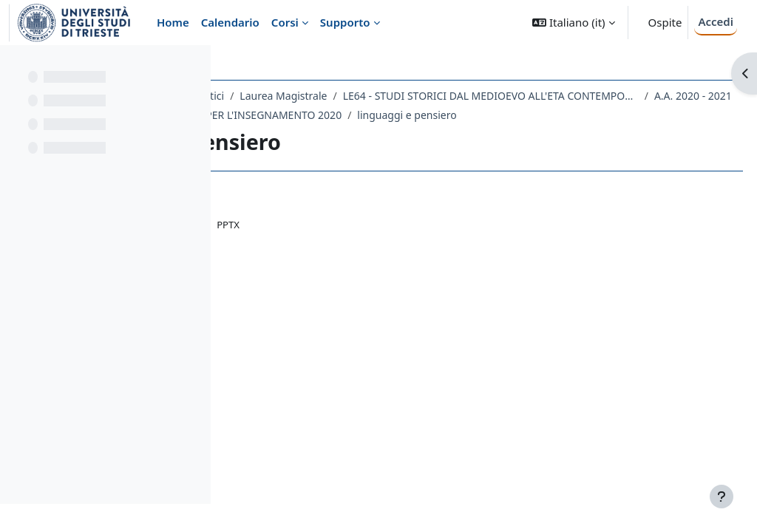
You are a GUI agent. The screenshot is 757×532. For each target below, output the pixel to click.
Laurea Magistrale (457, 96)
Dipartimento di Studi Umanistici (319, 96)
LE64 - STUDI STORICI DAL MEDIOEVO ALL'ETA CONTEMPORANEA (403, 115)
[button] (573, 23)
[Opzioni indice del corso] (193, 66)
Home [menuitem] (173, 22)
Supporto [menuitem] (345, 22)
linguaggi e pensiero (580, 134)
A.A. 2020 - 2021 (605, 115)
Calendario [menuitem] (230, 22)
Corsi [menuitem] (285, 22)
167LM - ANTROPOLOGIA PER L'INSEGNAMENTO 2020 (385, 134)
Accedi (716, 21)
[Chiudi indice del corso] (16, 66)
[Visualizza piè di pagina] (722, 497)
